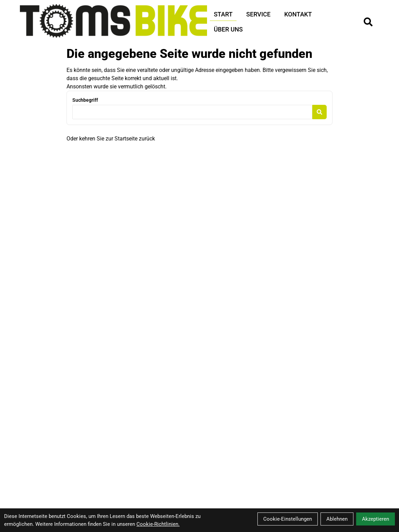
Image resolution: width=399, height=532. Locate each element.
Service (258, 14)
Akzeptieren (376, 519)
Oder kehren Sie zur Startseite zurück (111, 139)
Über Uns (228, 29)
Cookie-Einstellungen (288, 519)
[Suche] (368, 22)
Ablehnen (337, 519)
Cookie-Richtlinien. (158, 524)
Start (223, 14)
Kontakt (298, 14)
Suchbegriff (85, 100)
